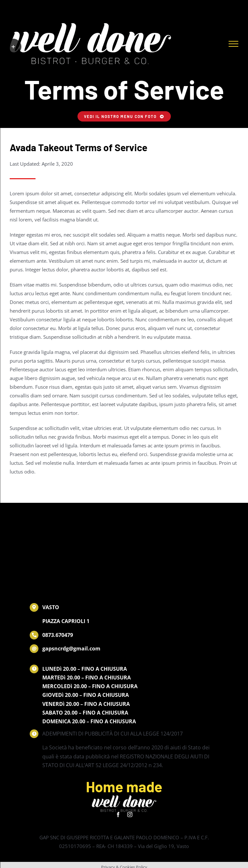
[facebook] (118, 814)
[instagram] (130, 814)
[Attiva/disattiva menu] (233, 44)
